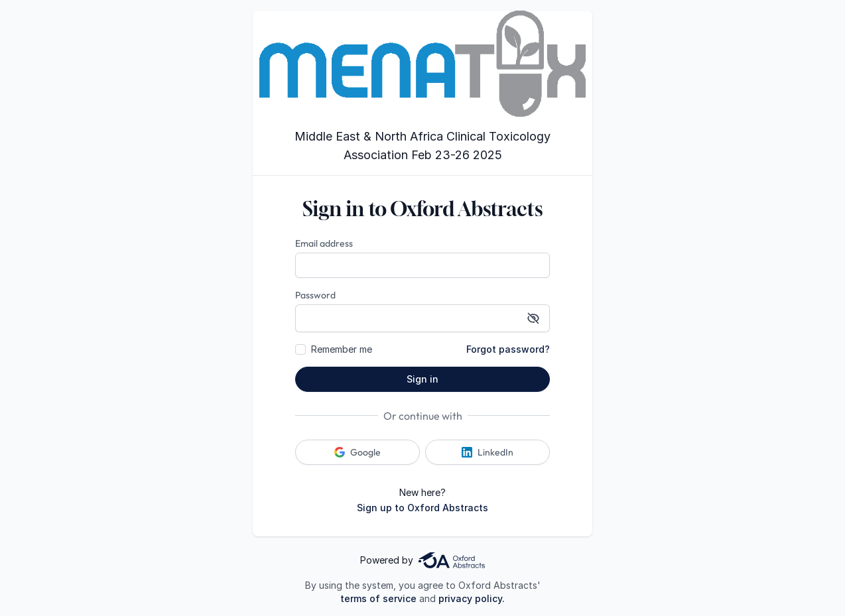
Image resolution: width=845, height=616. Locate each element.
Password (315, 295)
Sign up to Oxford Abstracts (422, 508)
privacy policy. (472, 598)
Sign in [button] (422, 379)
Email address (324, 243)
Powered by (422, 560)
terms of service (378, 598)
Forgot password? (508, 349)
